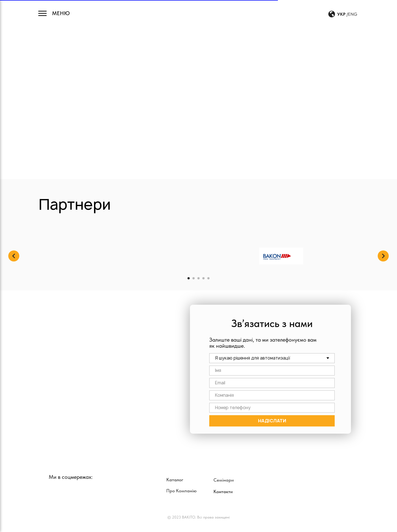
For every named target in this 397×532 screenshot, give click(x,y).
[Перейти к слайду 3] (198, 278)
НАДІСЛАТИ (272, 421)
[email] (272, 383)
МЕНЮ (61, 13)
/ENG (352, 14)
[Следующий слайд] (383, 256)
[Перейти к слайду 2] (194, 278)
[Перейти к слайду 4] (203, 278)
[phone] (272, 408)
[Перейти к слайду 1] (189, 278)
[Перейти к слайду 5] (208, 278)
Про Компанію (181, 491)
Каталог (175, 480)
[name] (272, 371)
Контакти (223, 492)
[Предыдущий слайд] (14, 256)
